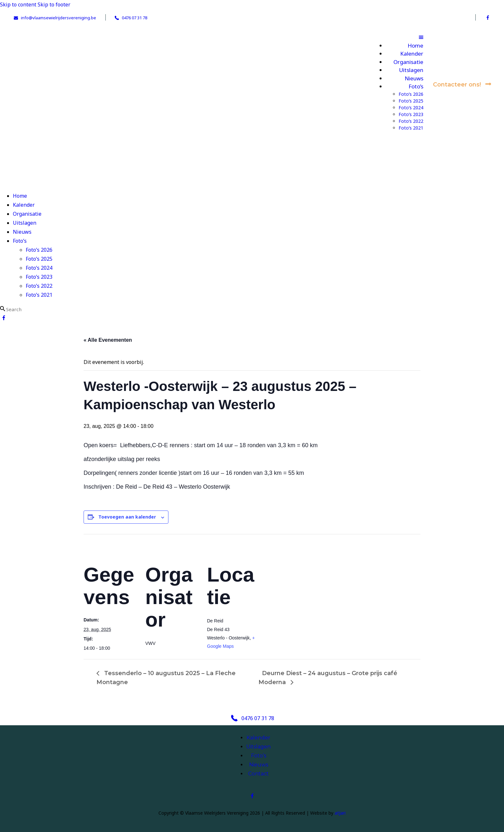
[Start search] (3, 309)
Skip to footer (54, 5)
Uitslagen (258, 747)
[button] (398, 37)
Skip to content (18, 5)
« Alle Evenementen (108, 340)
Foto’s (259, 756)
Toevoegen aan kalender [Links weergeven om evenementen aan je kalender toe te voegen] (127, 517)
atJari (340, 813)
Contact (258, 774)
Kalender (258, 738)
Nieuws (259, 765)
